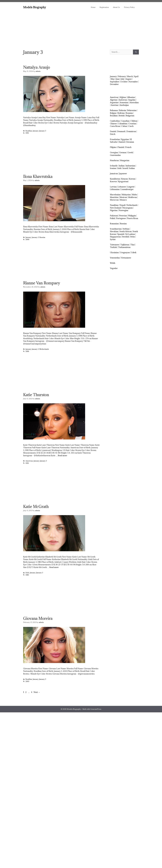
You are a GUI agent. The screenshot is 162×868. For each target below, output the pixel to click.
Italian (132, 168)
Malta (134, 195)
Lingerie (131, 187)
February (122, 76)
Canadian (125, 121)
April (136, 76)
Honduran (114, 160)
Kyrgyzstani (123, 181)
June (118, 79)
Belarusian (132, 110)
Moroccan (114, 200)
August (129, 79)
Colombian (123, 124)
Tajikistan (125, 245)
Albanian (131, 97)
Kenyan (125, 179)
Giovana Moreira (38, 618)
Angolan (132, 100)
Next (37, 692)
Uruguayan (125, 253)
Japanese (123, 174)
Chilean (134, 121)
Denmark (121, 131)
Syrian (113, 239)
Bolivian (121, 113)
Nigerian (114, 210)
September (115, 82)
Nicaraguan (128, 208)
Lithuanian (115, 189)
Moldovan (133, 197)
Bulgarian (130, 116)
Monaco (123, 200)
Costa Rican (115, 126)
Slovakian (114, 231)
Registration (104, 7)
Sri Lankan (130, 234)
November (133, 82)
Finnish (121, 147)
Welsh (113, 263)
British (122, 116)
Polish (112, 218)
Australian (134, 103)
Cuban (124, 126)
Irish (27, 573)
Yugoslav (114, 268)
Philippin (132, 216)
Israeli (125, 168)
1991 (27, 133)
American (29, 461)
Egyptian (125, 139)
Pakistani (114, 216)
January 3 (43, 131)
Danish (113, 131)
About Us (116, 7)
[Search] (136, 52)
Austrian (115, 105)
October (124, 82)
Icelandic (114, 166)
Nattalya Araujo (37, 67)
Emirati (122, 142)
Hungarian (125, 160)
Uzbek (134, 253)
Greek (130, 152)
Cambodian (115, 121)
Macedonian (115, 195)
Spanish (121, 234)
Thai (132, 245)
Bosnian (129, 113)
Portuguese (121, 218)
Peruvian (123, 216)
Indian (122, 166)
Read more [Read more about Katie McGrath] (54, 567)
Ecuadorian (115, 139)
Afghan (123, 97)
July (123, 79)
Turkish (113, 247)
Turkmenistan (124, 247)
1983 (27, 575)
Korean (132, 179)
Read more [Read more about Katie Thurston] (62, 456)
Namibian (114, 205)
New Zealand (116, 208)
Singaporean (115, 237)
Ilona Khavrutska (38, 176)
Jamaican (114, 174)
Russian (42, 237)
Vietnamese (126, 258)
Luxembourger (127, 189)
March (130, 76)
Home (93, 7)
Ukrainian (114, 253)
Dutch (113, 134)
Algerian (114, 100)
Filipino (113, 147)
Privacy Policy (129, 7)
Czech (131, 126)
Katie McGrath (36, 506)
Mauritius (114, 197)
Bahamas (114, 110)
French (128, 147)
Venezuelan (115, 258)
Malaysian (126, 195)
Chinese (113, 124)
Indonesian (130, 166)
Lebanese (122, 187)
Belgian (113, 113)
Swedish (126, 237)
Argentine (114, 103)
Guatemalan (115, 155)
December (114, 84)
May (113, 79)
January (36, 131)
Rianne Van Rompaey (42, 283)
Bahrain (123, 110)
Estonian (130, 142)
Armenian (124, 103)
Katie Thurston (36, 395)
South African (126, 231)
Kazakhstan (115, 179)
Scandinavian (116, 229)
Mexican (123, 197)
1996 (27, 351)
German (123, 152)
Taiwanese (115, 245)
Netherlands (44, 349)
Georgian (114, 152)
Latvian (113, 187)
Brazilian (29, 131)
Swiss (133, 237)
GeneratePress (96, 709)
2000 (27, 239)
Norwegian (123, 210)
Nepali (122, 205)
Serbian (126, 229)
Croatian (132, 124)
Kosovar (113, 181)
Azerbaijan (124, 105)
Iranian (113, 168)
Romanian (114, 224)
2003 (27, 681)
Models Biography (35, 7)
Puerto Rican (133, 218)
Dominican (131, 131)
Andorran (123, 100)
